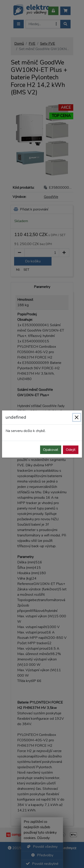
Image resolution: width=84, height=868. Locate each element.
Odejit (71, 450)
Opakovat (51, 450)
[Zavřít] (77, 417)
